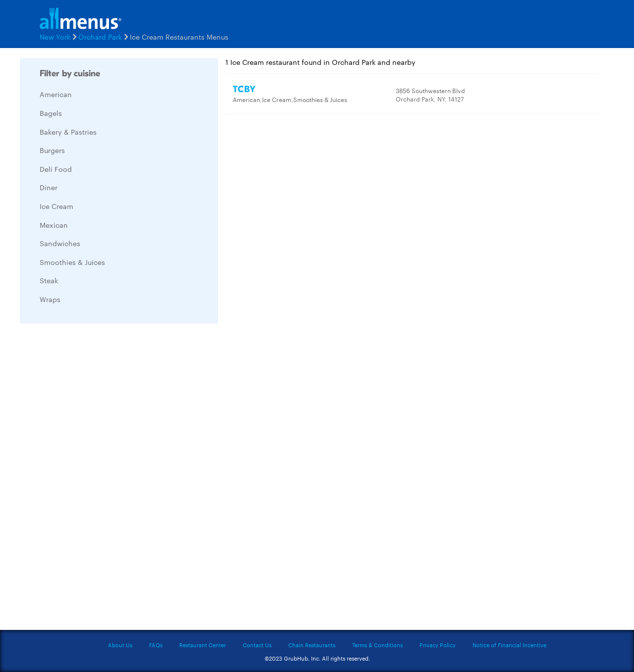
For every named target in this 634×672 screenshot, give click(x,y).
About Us (120, 645)
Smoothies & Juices (72, 262)
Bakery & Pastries (68, 132)
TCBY (244, 89)
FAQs (156, 645)
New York (55, 37)
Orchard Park (100, 37)
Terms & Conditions (377, 645)
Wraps (50, 299)
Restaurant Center (203, 645)
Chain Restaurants (312, 645)
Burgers (52, 150)
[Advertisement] (94, 479)
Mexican (54, 225)
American (56, 94)
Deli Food (56, 169)
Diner (49, 187)
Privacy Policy (438, 645)
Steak (49, 280)
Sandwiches (60, 243)
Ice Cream (56, 206)
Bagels (51, 113)
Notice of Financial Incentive (509, 645)
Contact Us (257, 645)
